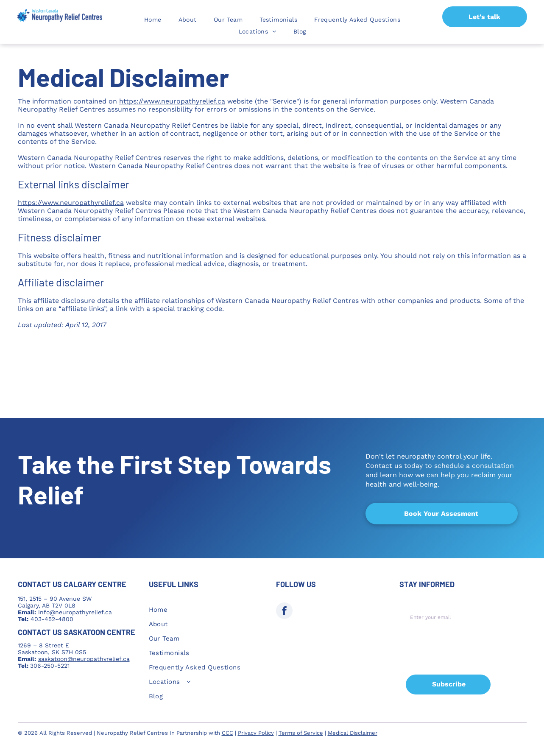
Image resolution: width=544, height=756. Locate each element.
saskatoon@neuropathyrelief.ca (84, 659)
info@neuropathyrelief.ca (75, 612)
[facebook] (284, 612)
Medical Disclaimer (353, 727)
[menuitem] (153, 20)
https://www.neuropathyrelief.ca (172, 101)
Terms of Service (301, 727)
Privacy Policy (256, 727)
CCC (227, 727)
